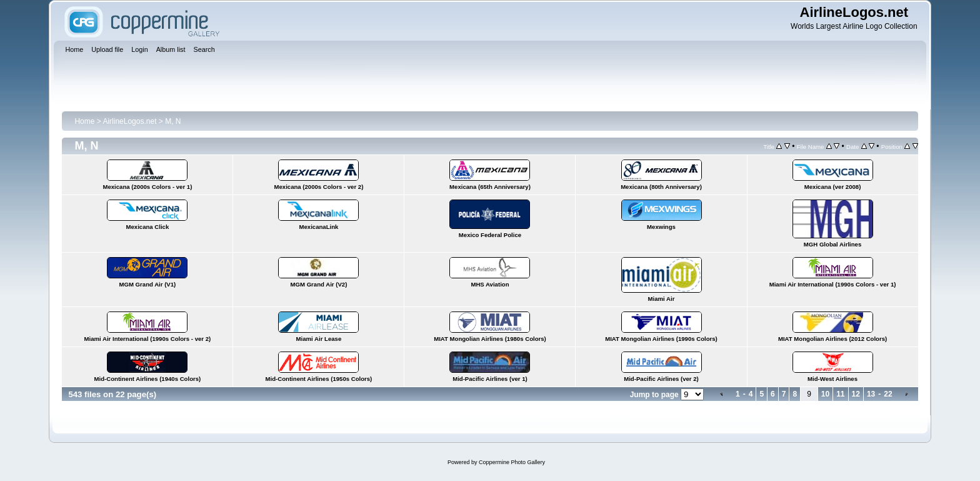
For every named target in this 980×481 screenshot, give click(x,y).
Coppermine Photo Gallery (512, 462)
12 (856, 394)
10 (825, 394)
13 (871, 394)
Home (84, 121)
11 (840, 394)
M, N (173, 121)
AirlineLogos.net (129, 121)
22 (888, 394)
